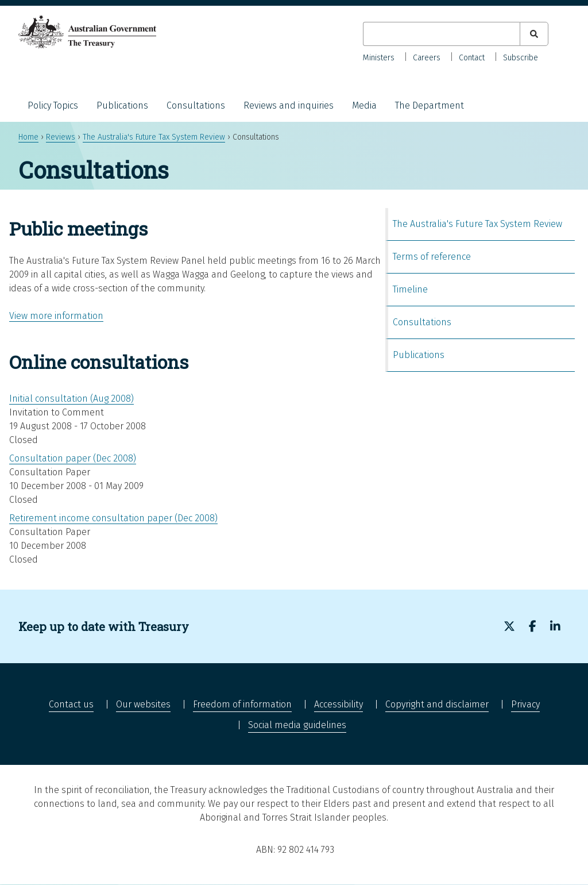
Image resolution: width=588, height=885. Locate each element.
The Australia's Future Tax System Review (154, 137)
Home (28, 137)
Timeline (410, 289)
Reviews (61, 137)
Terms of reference (432, 257)
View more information (56, 316)
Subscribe (521, 58)
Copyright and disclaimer (437, 704)
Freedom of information (242, 704)
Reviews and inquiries (289, 105)
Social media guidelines (297, 725)
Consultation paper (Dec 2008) (73, 458)
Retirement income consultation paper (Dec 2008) (113, 518)
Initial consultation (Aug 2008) (71, 399)
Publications (122, 105)
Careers (427, 58)
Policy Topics (53, 105)
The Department (430, 105)
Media (364, 105)
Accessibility (339, 704)
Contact (472, 58)
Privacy (525, 704)
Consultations (196, 105)
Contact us (71, 704)
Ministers (379, 58)
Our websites (143, 704)
